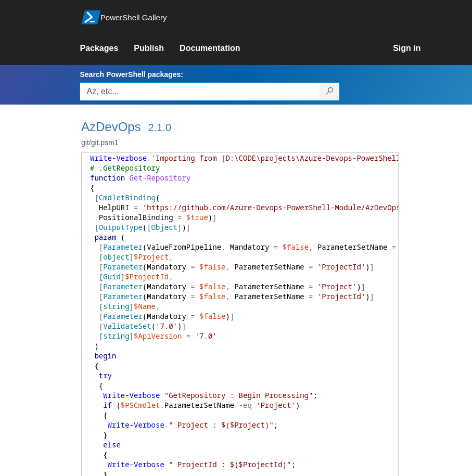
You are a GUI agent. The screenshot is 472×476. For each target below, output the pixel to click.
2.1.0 (160, 127)
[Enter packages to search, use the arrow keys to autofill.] (200, 92)
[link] (107, 48)
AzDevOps (111, 127)
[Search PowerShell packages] (330, 92)
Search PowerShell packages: (131, 74)
